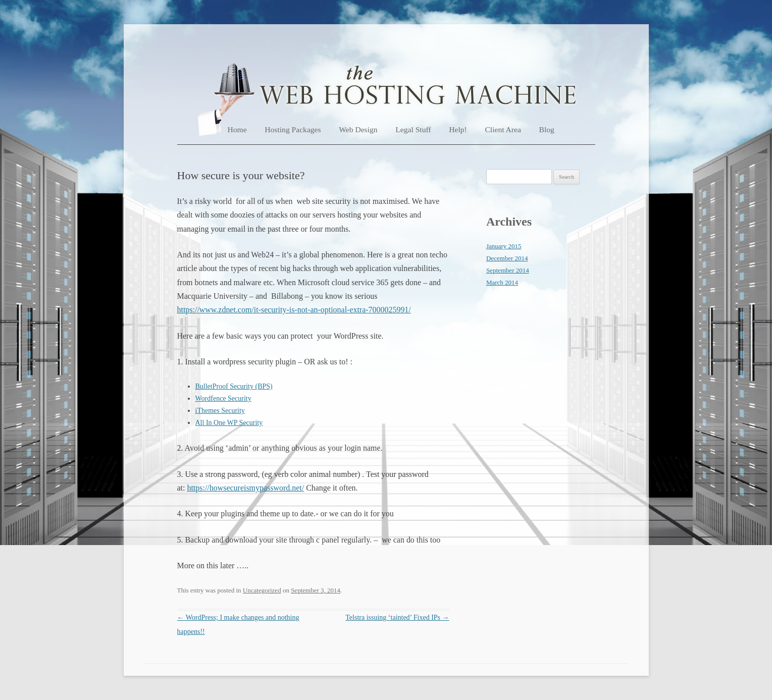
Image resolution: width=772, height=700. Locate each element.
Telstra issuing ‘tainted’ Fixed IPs (397, 617)
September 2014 (508, 270)
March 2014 (502, 282)
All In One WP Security (229, 423)
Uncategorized (262, 590)
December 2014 (507, 258)
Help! (458, 129)
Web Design (358, 129)
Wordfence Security (223, 398)
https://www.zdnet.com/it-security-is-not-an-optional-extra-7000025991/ (294, 310)
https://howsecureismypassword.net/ (245, 488)
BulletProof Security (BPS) (234, 386)
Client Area (503, 129)
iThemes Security (220, 411)
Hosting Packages (293, 129)
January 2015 (504, 246)
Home (237, 129)
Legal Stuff (413, 129)
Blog (547, 129)
